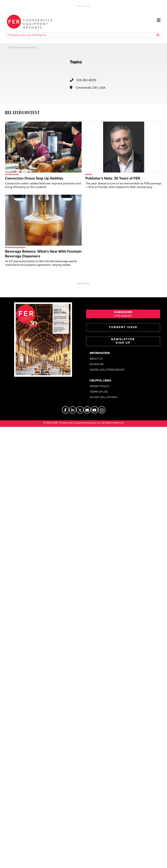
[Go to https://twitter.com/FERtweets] (80, 410)
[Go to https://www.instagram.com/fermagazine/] (102, 410)
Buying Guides (12, 175)
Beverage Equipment (15, 248)
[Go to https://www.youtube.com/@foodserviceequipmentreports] (94, 410)
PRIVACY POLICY (100, 386)
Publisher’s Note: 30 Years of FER (113, 179)
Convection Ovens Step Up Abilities (34, 179)
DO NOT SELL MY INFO (103, 397)
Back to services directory (23, 48)
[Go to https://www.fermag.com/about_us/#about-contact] (87, 410)
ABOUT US (96, 359)
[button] (123, 314)
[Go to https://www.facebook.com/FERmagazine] (65, 410)
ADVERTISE (97, 365)
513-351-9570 (86, 80)
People (89, 175)
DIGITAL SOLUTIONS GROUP (107, 370)
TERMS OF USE (99, 392)
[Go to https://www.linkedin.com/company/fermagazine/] (73, 410)
